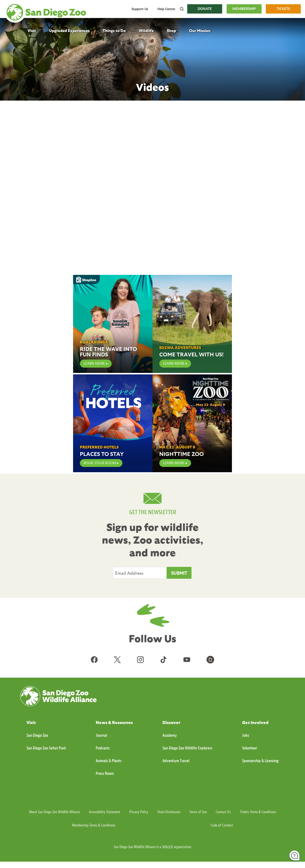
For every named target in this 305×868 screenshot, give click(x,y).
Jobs (246, 735)
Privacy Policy (139, 812)
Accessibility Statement (105, 812)
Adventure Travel (176, 761)
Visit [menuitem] (32, 30)
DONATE (205, 9)
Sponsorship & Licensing (260, 761)
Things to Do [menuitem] (114, 30)
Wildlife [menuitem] (146, 30)
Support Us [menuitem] (140, 9)
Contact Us (223, 812)
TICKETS (283, 9)
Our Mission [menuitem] (200, 30)
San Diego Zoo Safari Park (46, 748)
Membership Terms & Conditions (94, 825)
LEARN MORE (94, 363)
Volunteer (250, 748)
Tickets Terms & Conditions (258, 812)
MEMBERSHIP (244, 9)
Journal (101, 735)
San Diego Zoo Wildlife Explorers (187, 748)
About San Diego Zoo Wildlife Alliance (54, 812)
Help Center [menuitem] (166, 9)
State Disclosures (169, 812)
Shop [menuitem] (171, 30)
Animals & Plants (109, 761)
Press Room (105, 773)
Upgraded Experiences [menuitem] (69, 30)
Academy (170, 735)
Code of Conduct (222, 825)
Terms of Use (198, 812)
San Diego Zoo (37, 735)
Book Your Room (100, 463)
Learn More (174, 363)
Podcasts (103, 748)
